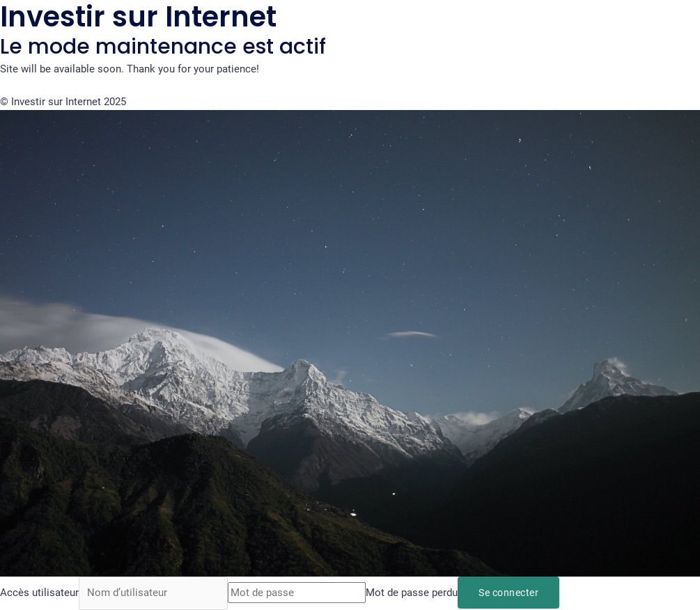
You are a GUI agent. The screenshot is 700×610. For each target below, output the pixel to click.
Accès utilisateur (39, 593)
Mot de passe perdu (412, 593)
